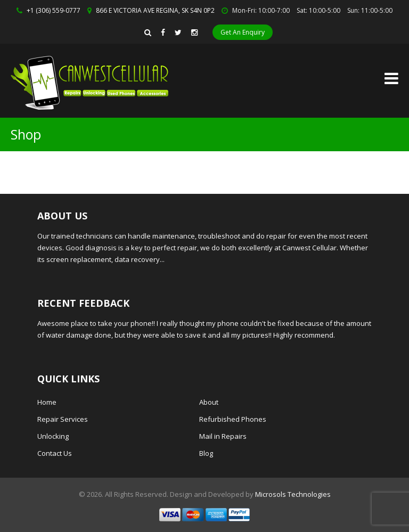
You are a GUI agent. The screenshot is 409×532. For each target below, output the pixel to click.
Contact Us (55, 453)
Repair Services (63, 419)
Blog (206, 453)
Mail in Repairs (223, 436)
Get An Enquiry (243, 32)
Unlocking (53, 436)
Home (47, 402)
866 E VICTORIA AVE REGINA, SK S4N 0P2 (155, 10)
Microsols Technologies (293, 494)
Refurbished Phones (233, 419)
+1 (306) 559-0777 (54, 10)
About (209, 402)
